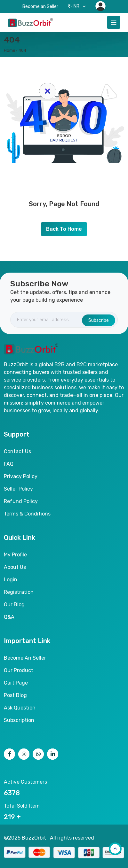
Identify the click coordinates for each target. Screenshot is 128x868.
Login (11, 580)
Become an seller (25, 658)
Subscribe (99, 320)
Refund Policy (21, 501)
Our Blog (14, 604)
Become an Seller (40, 7)
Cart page (16, 683)
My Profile (15, 555)
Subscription (19, 720)
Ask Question (20, 708)
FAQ (9, 464)
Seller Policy (18, 489)
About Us (15, 567)
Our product (19, 670)
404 (22, 50)
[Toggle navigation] (114, 22)
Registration (19, 592)
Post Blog (15, 695)
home (10, 50)
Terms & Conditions (27, 514)
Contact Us (17, 451)
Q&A (9, 617)
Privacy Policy (21, 476)
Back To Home (64, 229)
